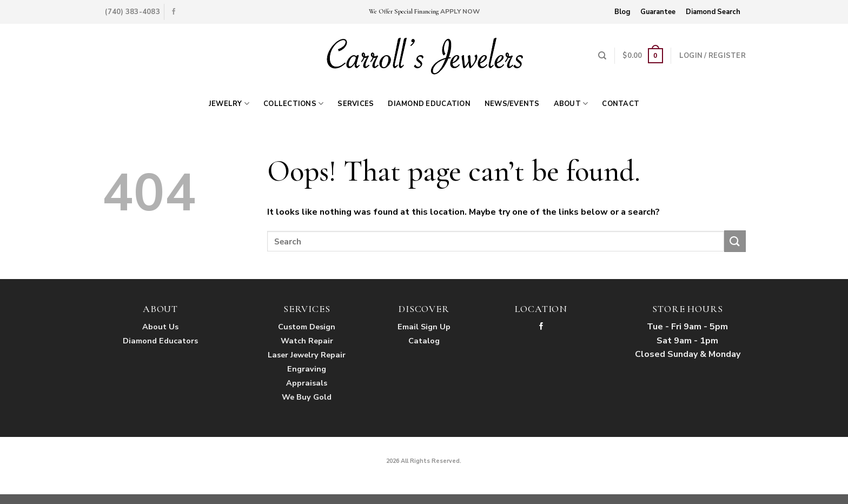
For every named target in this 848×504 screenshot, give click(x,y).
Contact (621, 104)
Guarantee (658, 12)
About (571, 104)
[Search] (602, 56)
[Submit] (735, 241)
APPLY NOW (460, 11)
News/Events (512, 104)
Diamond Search (713, 12)
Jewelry (229, 104)
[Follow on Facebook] (174, 12)
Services (356, 104)
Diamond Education (429, 104)
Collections (293, 104)
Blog (622, 12)
